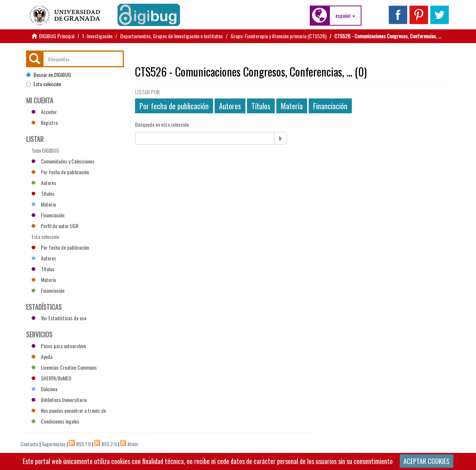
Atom (133, 444)
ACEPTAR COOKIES (427, 461)
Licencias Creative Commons (64, 367)
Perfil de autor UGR (55, 226)
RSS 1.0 (83, 444)
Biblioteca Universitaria (59, 400)
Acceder (44, 112)
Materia (292, 106)
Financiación (330, 106)
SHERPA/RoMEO (52, 378)
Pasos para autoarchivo (59, 346)
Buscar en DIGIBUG (49, 75)
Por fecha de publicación (174, 106)
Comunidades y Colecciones (63, 161)
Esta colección (44, 84)
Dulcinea (44, 389)
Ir (280, 138)
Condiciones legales (55, 421)
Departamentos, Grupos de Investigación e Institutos (171, 36)
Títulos (261, 106)
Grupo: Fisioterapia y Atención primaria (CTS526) (279, 36)
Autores (230, 106)
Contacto (29, 444)
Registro (45, 122)
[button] (345, 16)
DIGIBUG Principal (57, 36)
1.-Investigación (97, 36)
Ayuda (42, 356)
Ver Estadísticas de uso (59, 318)
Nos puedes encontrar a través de (69, 410)
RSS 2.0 (109, 444)
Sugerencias (54, 444)
